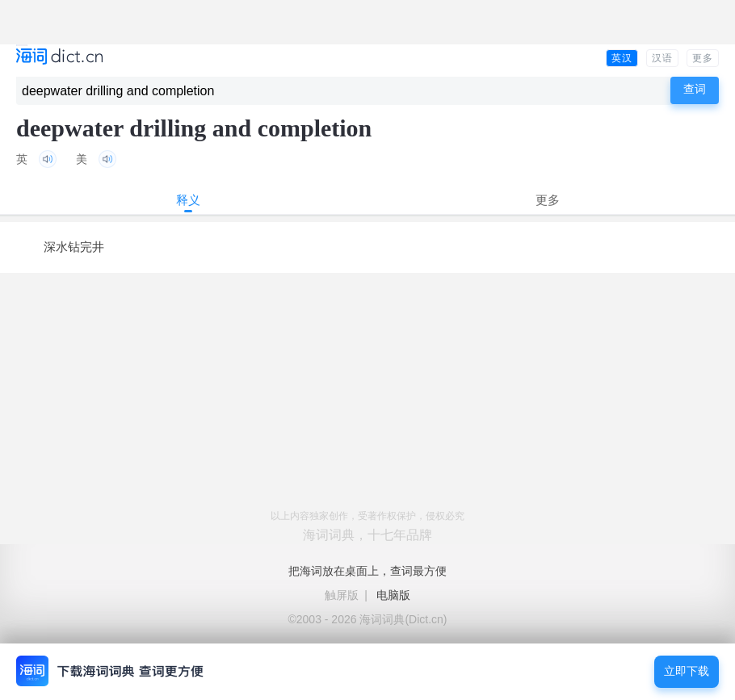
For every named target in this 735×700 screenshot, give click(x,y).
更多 (703, 58)
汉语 (662, 58)
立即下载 (687, 671)
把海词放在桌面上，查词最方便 (367, 571)
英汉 (622, 58)
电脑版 (393, 595)
